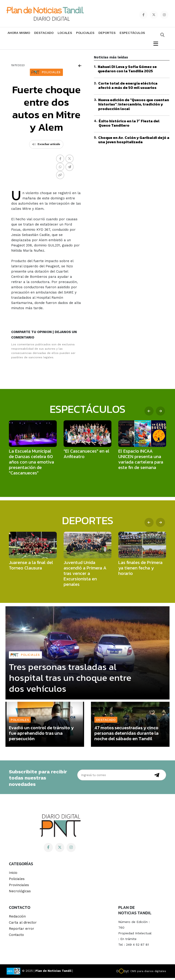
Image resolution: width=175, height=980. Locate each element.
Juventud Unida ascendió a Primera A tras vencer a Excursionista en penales (85, 576)
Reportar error (22, 931)
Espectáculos (132, 35)
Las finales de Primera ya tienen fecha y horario (140, 570)
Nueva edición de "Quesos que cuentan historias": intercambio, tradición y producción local (134, 106)
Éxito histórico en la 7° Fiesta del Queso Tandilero (129, 125)
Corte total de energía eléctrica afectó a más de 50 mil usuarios (128, 87)
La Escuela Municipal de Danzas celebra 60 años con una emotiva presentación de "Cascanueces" (31, 464)
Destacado (44, 35)
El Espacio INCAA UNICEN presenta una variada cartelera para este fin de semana (141, 461)
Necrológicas (20, 893)
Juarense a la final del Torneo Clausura (31, 567)
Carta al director (23, 925)
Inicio (13, 875)
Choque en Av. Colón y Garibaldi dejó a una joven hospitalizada (134, 142)
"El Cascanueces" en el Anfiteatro (86, 456)
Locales (65, 35)
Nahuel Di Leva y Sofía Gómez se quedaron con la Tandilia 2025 (127, 71)
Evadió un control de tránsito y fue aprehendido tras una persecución (41, 735)
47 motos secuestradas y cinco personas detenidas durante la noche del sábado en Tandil (126, 735)
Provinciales (19, 887)
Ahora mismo (19, 35)
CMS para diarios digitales (148, 973)
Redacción (17, 918)
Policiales (85, 35)
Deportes (107, 35)
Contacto (16, 937)
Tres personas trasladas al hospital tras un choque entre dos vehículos (70, 680)
